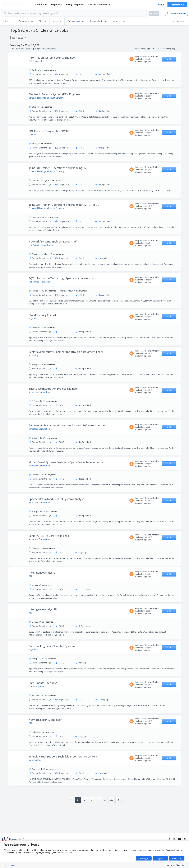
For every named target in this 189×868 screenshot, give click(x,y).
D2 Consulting (35, 760)
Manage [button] (144, 858)
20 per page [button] (147, 49)
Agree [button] (160, 858)
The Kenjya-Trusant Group (41, 245)
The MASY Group (36, 686)
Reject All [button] (177, 858)
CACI (31, 723)
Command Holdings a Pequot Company (46, 98)
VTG (31, 576)
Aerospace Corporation (39, 392)
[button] (26, 21)
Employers (56, 4)
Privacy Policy (9, 865)
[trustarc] (180, 865)
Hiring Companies (75, 4)
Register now (177, 5)
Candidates (41, 4)
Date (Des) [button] (172, 49)
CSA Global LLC (36, 61)
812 (111, 815)
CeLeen (32, 135)
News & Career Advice (99, 4)
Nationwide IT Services (39, 282)
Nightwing (33, 318)
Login (161, 5)
